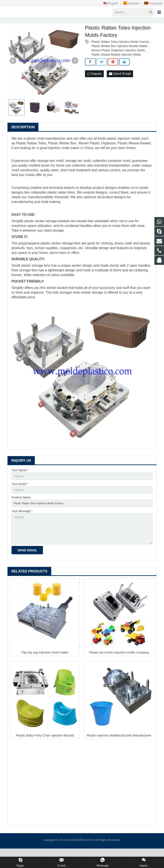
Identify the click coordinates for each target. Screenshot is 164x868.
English (111, 3)
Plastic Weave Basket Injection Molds (116, 65)
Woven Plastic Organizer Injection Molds (118, 61)
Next (75, 71)
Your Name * (20, 481)
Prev (13, 71)
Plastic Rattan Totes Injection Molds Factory (120, 52)
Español (131, 3)
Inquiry (94, 85)
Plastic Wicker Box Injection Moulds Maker (120, 57)
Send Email (120, 85)
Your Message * (22, 525)
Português (153, 3)
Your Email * (20, 496)
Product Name (21, 511)
